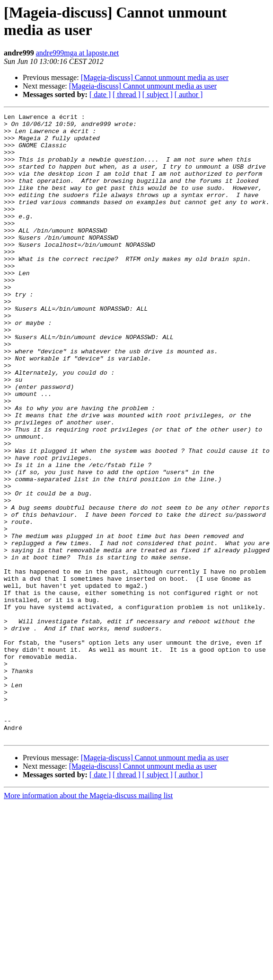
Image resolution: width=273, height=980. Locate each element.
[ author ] (189, 94)
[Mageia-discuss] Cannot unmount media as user (155, 77)
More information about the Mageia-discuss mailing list (88, 921)
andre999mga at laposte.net (78, 53)
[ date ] (100, 94)
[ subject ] (158, 94)
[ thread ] (127, 94)
